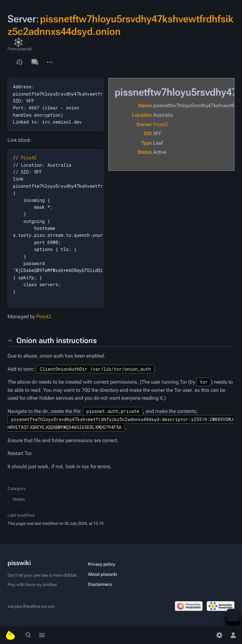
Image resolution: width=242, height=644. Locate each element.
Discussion (35, 62)
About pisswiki (103, 574)
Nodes (19, 499)
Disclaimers (100, 584)
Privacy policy (102, 564)
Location (142, 115)
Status (145, 152)
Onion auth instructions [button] (57, 341)
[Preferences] (219, 635)
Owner (144, 124)
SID (148, 133)
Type (147, 143)
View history (20, 62)
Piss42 (161, 124)
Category (17, 489)
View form (8, 59)
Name (145, 105)
